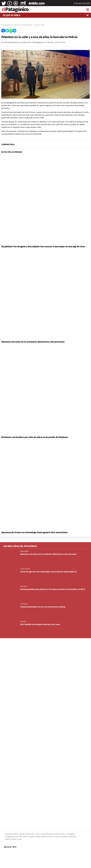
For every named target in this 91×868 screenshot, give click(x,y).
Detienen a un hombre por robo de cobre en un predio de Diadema (35, 437)
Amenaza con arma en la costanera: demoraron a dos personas (33, 342)
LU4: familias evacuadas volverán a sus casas (40, 624)
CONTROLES (24, 604)
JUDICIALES (24, 586)
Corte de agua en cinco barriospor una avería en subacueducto (48, 572)
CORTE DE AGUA (25, 569)
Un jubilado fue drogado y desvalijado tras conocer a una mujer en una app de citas (43, 246)
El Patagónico (6, 25)
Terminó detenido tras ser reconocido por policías (43, 607)
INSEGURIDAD (24, 551)
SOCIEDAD (23, 622)
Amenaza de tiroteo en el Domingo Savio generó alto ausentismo (34, 532)
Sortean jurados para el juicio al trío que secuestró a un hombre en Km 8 (52, 589)
